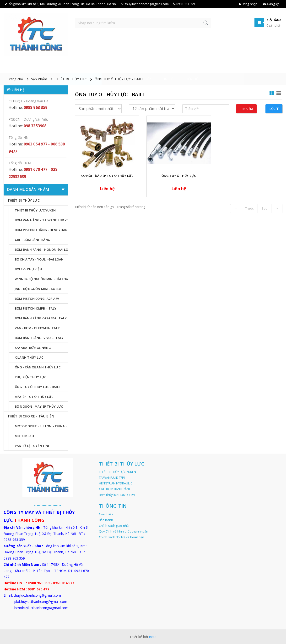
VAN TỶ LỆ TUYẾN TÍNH (33, 446)
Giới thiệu (46, 67)
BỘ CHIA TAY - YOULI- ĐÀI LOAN (39, 259)
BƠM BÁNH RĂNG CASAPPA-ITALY (41, 318)
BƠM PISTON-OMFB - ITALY (36, 308)
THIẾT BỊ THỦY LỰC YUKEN (35, 210)
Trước (249, 208)
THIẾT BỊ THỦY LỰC (81, 67)
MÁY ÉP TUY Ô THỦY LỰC (34, 397)
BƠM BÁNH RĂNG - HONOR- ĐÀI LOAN (41, 250)
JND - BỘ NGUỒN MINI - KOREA (38, 289)
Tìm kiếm (247, 109)
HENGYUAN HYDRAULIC (116, 483)
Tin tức (169, 67)
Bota (153, 637)
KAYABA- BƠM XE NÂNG (33, 348)
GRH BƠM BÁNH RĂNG (115, 489)
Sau (264, 208)
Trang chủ (18, 67)
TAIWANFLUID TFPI (112, 477)
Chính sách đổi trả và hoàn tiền (121, 537)
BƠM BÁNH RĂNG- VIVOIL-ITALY (39, 338)
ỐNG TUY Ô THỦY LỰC (179, 176)
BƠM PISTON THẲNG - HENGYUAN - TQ (41, 230)
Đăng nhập (248, 4)
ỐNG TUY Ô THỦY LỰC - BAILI (119, 79)
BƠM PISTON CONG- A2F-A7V (37, 299)
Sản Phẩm (39, 79)
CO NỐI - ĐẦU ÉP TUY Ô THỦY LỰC (107, 176)
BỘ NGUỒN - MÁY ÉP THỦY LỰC (39, 406)
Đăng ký (271, 4)
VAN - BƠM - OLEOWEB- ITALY (37, 328)
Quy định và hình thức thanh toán (124, 531)
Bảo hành (106, 520)
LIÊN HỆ (192, 67)
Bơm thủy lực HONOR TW (117, 495)
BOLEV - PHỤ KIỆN (28, 269)
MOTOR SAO (24, 436)
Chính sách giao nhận (115, 526)
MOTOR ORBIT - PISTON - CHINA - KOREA (41, 426)
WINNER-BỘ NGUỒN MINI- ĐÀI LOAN (41, 279)
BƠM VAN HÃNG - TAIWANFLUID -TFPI (41, 220)
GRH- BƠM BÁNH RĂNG (32, 240)
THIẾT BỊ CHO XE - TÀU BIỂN (129, 67)
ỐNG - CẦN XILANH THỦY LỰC (38, 367)
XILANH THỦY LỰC (29, 357)
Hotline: (28, 107)
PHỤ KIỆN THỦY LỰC (30, 377)
